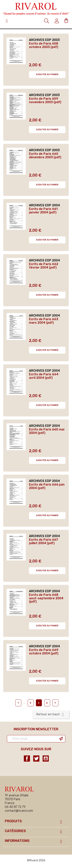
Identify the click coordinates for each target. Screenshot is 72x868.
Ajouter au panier (47, 74)
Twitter (36, 759)
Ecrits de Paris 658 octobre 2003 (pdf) (44, 45)
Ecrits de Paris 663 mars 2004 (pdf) (44, 321)
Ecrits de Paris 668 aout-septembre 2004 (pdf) (46, 598)
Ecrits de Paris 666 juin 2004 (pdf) (47, 486)
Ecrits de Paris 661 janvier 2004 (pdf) (43, 211)
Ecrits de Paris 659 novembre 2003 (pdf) (45, 100)
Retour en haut (51, 715)
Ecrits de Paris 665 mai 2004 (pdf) (47, 431)
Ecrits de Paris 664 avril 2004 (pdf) (44, 376)
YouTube (46, 759)
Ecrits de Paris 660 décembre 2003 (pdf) (45, 155)
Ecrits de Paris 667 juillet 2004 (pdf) (43, 541)
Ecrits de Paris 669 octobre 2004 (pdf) (44, 652)
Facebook (27, 759)
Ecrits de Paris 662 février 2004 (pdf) (44, 266)
